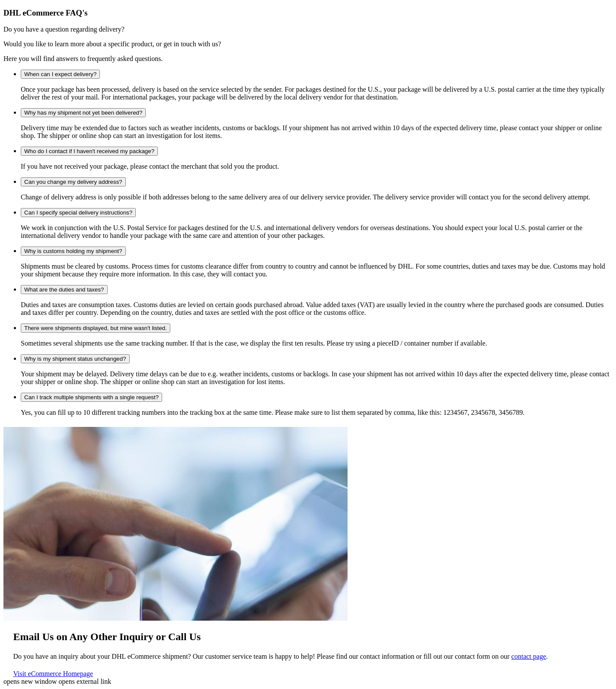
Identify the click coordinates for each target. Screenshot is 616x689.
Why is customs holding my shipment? (73, 251)
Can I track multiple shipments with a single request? (91, 397)
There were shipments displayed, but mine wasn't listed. (96, 328)
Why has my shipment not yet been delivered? (83, 113)
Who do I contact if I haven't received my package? (89, 151)
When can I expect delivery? (60, 74)
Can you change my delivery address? (73, 182)
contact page (529, 656)
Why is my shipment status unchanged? (75, 359)
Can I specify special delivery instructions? (78, 213)
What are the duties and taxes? (64, 290)
